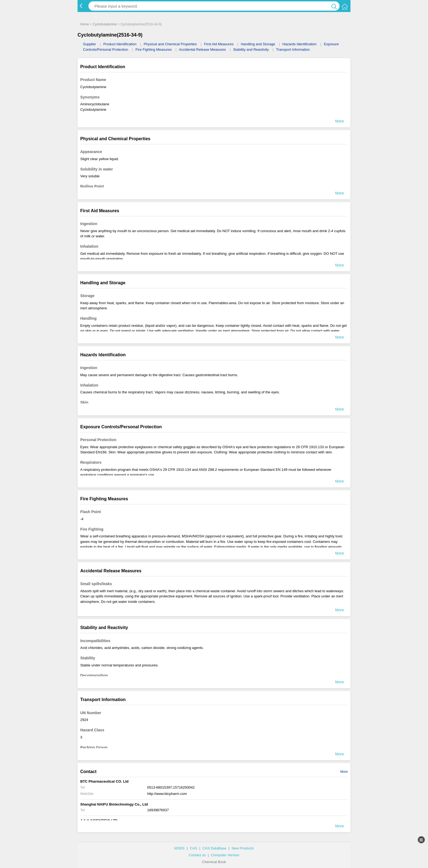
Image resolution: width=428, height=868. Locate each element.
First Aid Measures (219, 44)
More (344, 772)
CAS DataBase (214, 848)
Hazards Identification (300, 44)
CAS (194, 848)
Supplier (90, 44)
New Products (243, 848)
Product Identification (120, 44)
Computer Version (225, 855)
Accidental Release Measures (202, 50)
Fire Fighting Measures (154, 50)
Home (85, 24)
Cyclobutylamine (105, 24)
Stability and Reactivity (251, 50)
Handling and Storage (258, 44)
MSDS (180, 848)
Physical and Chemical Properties (170, 44)
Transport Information (293, 50)
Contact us (197, 855)
